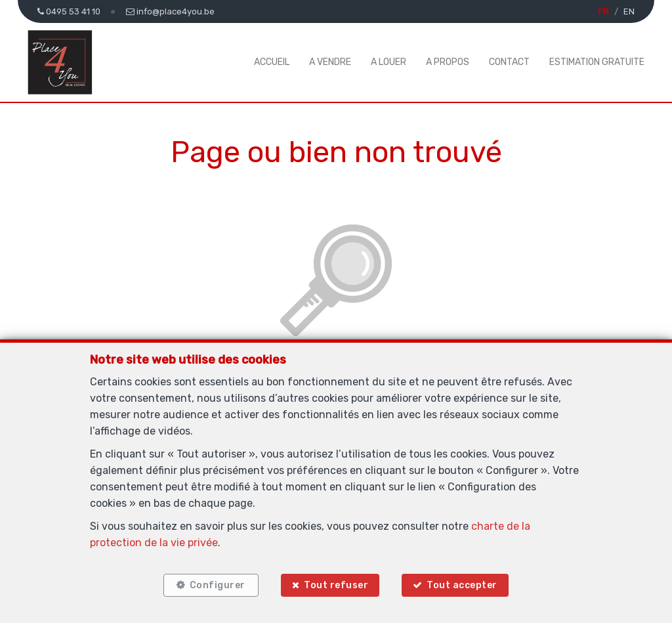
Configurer (218, 585)
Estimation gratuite (597, 62)
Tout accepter (463, 585)
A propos (448, 62)
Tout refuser (336, 585)
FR (603, 11)
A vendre (330, 62)
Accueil (272, 62)
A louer (388, 62)
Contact (509, 62)
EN (629, 11)
